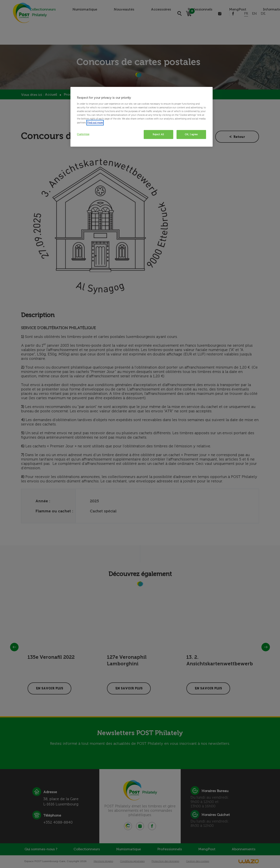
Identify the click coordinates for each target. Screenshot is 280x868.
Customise (83, 134)
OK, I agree (191, 134)
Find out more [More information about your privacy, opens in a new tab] (95, 123)
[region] (142, 117)
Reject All (158, 134)
